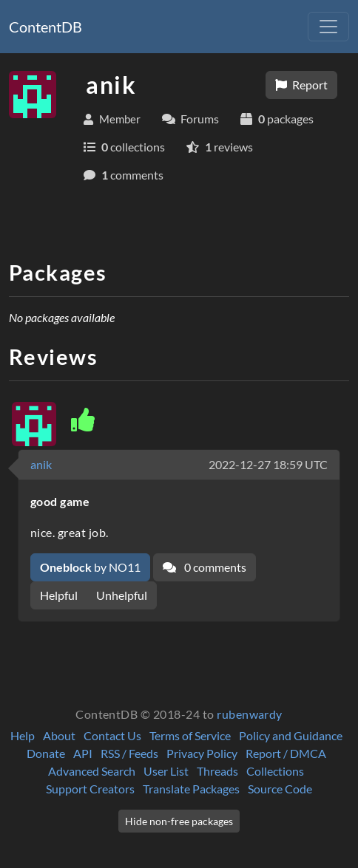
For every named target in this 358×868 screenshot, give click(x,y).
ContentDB (45, 27)
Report (301, 85)
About (59, 735)
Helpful (59, 595)
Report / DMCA (286, 753)
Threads (217, 771)
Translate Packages (191, 789)
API (83, 753)
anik (41, 464)
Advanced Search (92, 771)
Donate (46, 753)
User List (166, 771)
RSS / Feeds (129, 753)
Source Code (280, 789)
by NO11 (90, 567)
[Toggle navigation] (328, 27)
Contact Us (112, 735)
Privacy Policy (202, 753)
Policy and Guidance (291, 735)
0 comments (205, 567)
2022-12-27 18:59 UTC (268, 464)
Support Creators (90, 789)
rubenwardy (250, 714)
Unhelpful (122, 595)
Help (23, 735)
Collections (275, 771)
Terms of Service (190, 735)
